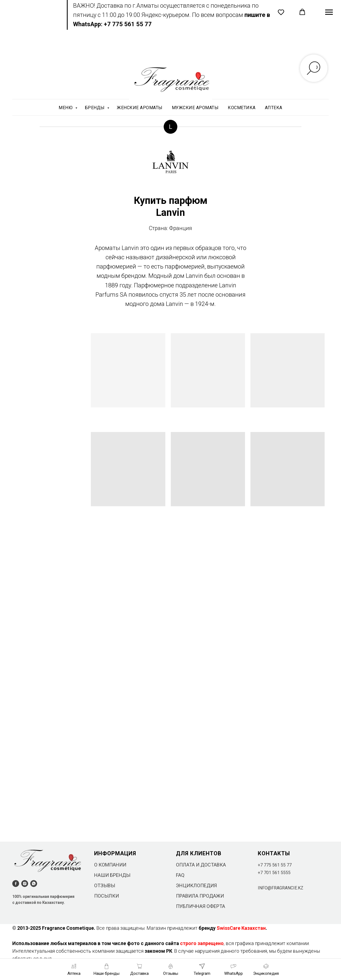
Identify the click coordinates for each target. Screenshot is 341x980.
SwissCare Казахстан (241, 928)
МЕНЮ (66, 108)
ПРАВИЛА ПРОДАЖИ (200, 896)
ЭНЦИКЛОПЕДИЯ (196, 885)
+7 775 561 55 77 (275, 865)
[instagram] (25, 884)
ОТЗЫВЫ (105, 885)
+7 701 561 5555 (274, 873)
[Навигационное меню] (329, 12)
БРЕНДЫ (95, 108)
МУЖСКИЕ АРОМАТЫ (195, 108)
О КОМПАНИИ (110, 865)
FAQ (180, 875)
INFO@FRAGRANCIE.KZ (281, 888)
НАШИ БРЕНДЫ (112, 875)
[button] (281, 12)
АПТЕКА (274, 108)
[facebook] (16, 884)
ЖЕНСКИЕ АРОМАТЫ (140, 108)
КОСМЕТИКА (242, 108)
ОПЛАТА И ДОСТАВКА (201, 865)
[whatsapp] (34, 884)
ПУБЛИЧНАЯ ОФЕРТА (201, 906)
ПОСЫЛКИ (107, 896)
